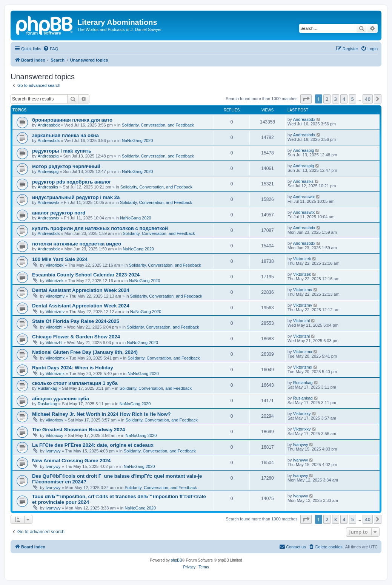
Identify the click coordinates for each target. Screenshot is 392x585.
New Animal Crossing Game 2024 (71, 461)
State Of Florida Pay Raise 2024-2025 (76, 321)
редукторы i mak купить (62, 151)
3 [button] (336, 99)
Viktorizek (55, 265)
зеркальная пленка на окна (65, 135)
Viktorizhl (54, 327)
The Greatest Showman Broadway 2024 (78, 430)
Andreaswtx (48, 202)
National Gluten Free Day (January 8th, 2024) (85, 352)
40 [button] (368, 99)
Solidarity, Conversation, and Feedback (158, 125)
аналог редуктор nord (59, 213)
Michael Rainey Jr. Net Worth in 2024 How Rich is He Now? (101, 414)
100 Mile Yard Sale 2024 (60, 259)
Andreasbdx (49, 125)
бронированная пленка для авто (72, 120)
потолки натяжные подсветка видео (77, 244)
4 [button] (344, 99)
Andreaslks (48, 187)
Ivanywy (53, 451)
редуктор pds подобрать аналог (71, 182)
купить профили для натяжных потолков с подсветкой (100, 228)
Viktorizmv (55, 296)
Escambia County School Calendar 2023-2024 (86, 275)
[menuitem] (51, 49)
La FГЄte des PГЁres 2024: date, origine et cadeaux (93, 445)
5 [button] (353, 99)
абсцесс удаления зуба (61, 399)
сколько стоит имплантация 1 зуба (75, 383)
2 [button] (327, 99)
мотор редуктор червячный (66, 166)
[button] (306, 99)
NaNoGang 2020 (138, 140)
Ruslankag (48, 388)
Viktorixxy (55, 420)
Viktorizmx (55, 358)
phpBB (177, 560)
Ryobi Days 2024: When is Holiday (73, 368)
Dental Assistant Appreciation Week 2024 (81, 290)
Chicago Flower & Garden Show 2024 (76, 337)
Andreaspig (48, 156)
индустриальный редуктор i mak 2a (76, 197)
